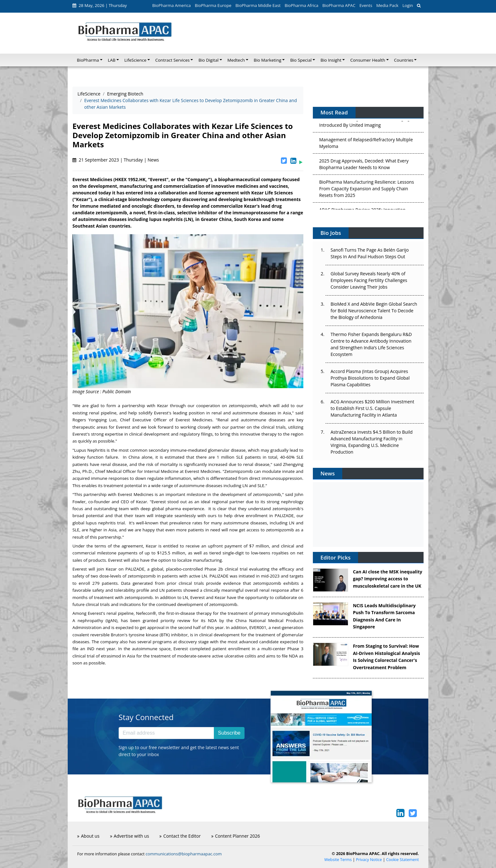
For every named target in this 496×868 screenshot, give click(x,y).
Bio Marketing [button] (267, 60)
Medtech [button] (236, 60)
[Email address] (166, 733)
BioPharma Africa (302, 5)
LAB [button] (112, 60)
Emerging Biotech (125, 94)
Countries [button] (404, 60)
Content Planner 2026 (236, 836)
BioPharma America (171, 5)
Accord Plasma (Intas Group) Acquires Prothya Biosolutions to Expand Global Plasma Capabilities (370, 378)
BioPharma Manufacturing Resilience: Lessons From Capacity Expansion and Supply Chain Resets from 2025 (367, 190)
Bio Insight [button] (331, 60)
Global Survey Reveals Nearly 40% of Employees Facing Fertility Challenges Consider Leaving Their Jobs (369, 280)
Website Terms (338, 860)
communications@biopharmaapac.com (184, 854)
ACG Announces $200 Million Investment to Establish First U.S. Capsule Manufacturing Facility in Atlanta (372, 408)
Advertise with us (130, 836)
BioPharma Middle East (258, 5)
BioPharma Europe (213, 5)
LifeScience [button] (135, 60)
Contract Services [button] (173, 60)
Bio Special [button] (301, 60)
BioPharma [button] (88, 60)
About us (88, 836)
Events (366, 5)
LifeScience (89, 94)
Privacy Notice (369, 860)
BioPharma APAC (339, 5)
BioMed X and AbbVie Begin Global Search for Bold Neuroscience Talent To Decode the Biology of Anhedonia (374, 311)
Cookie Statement (403, 860)
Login (408, 5)
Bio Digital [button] (208, 60)
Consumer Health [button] (368, 60)
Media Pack (387, 5)
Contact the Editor (180, 836)
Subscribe (229, 733)
